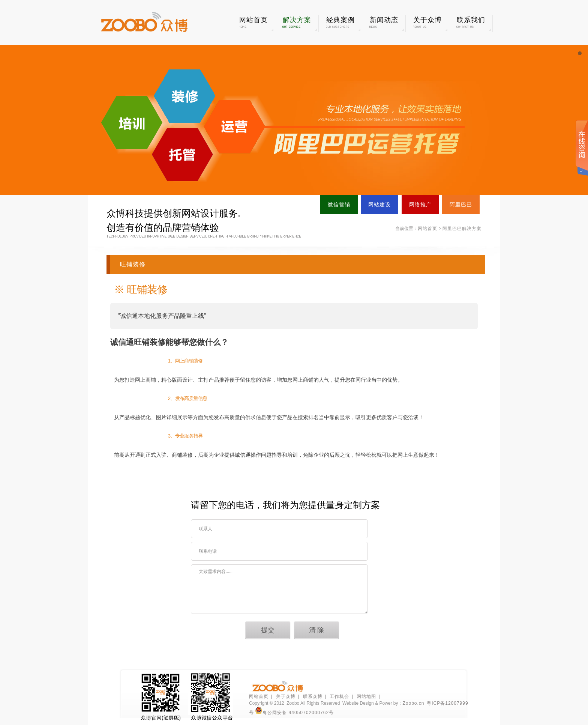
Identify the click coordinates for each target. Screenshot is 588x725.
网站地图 (366, 696)
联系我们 (471, 23)
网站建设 (379, 205)
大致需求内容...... (279, 589)
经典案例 (340, 23)
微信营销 (339, 205)
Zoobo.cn (413, 703)
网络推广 (420, 205)
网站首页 (253, 23)
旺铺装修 (133, 264)
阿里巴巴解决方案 (462, 229)
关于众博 (427, 23)
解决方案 (297, 23)
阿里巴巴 (461, 205)
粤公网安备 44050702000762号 (294, 713)
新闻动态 (384, 23)
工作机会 (339, 696)
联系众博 (313, 696)
